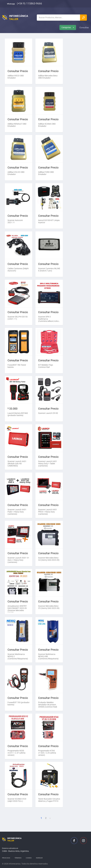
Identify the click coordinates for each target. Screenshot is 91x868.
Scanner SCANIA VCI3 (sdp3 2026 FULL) (17, 800)
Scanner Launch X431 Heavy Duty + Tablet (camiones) (48, 464)
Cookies (29, 858)
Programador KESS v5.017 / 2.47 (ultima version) (16, 753)
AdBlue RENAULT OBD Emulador (17, 125)
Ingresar (39, 858)
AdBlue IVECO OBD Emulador (16, 77)
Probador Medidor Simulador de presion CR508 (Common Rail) (48, 705)
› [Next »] (50, 818)
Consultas (84, 28)
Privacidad (6, 858)
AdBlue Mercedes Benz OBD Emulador (48, 77)
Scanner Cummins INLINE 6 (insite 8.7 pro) (49, 270)
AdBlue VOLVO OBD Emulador (16, 173)
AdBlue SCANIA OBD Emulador (47, 125)
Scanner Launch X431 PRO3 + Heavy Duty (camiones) (48, 512)
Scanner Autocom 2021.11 (15, 221)
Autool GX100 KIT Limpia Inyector (49, 221)
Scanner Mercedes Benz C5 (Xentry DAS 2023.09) (49, 607)
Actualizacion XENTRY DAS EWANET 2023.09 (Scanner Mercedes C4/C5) (17, 609)
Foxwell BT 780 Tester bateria (17, 366)
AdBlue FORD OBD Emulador (46, 173)
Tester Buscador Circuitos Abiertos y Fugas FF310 (49, 800)
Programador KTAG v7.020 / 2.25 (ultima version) (47, 753)
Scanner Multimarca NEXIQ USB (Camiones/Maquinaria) (48, 656)
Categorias (68, 27)
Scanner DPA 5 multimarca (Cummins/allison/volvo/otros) (49, 319)
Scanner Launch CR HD (48, 413)
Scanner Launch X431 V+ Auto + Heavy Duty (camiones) (18, 560)
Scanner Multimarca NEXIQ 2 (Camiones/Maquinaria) (18, 656)
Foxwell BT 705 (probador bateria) (19, 704)
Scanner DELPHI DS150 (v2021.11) (18, 318)
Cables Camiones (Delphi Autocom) (18, 270)
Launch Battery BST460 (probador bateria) (18, 414)
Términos (18, 858)
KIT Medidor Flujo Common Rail (46, 366)
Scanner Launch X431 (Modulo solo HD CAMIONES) (17, 464)
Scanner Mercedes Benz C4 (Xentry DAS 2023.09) (49, 559)
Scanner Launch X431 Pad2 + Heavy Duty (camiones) (17, 512)
